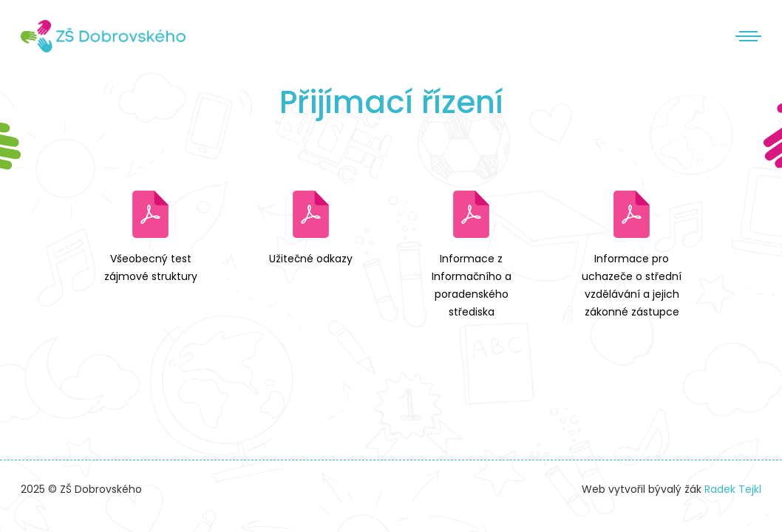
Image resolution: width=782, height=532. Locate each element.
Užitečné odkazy (311, 259)
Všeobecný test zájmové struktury (151, 267)
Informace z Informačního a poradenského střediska (472, 285)
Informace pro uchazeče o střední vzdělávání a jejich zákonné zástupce (632, 285)
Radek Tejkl (733, 489)
